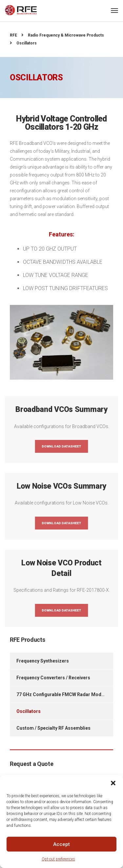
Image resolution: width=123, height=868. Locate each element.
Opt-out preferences (58, 859)
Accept (61, 844)
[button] (113, 783)
